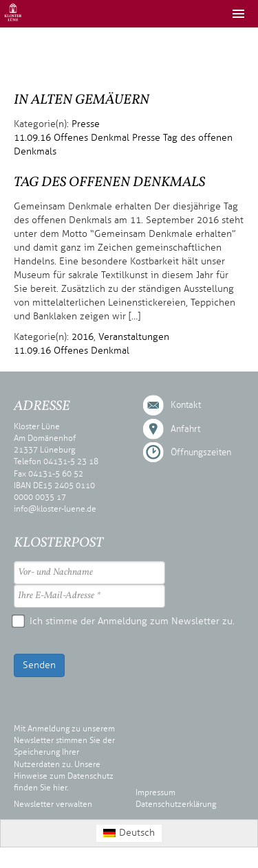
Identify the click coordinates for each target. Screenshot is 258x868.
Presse (86, 124)
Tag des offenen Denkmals (109, 183)
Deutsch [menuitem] (137, 833)
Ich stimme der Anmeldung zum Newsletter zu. (124, 621)
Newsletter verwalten (53, 804)
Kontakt (186, 405)
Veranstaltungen (134, 337)
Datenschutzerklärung (176, 804)
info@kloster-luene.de (55, 509)
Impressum (155, 792)
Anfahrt (185, 429)
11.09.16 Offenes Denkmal (72, 138)
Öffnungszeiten (201, 453)
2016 (83, 337)
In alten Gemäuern (82, 100)
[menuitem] (129, 833)
